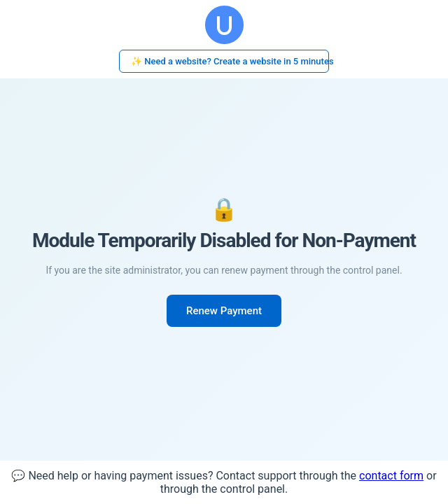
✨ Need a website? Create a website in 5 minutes (230, 61)
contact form (391, 476)
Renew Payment (224, 311)
